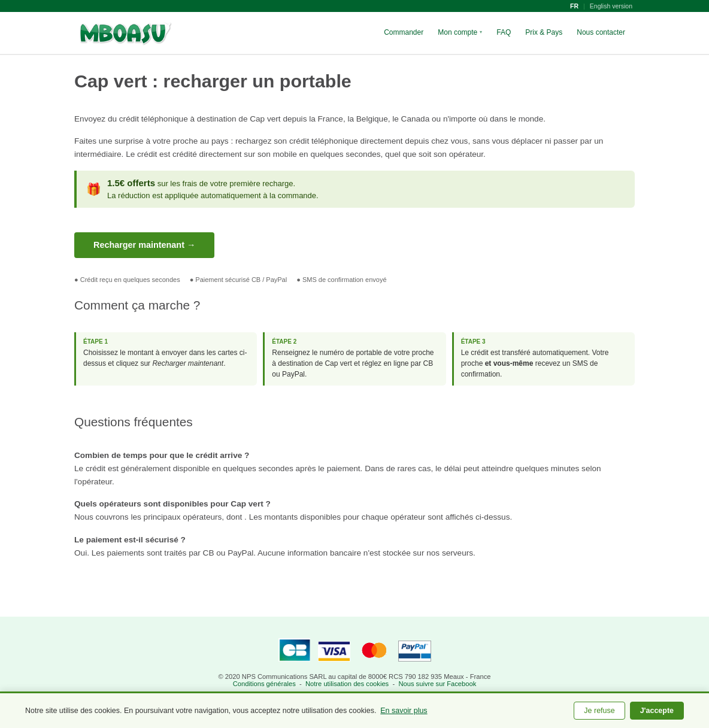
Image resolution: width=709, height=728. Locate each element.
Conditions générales (264, 684)
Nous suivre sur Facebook (437, 684)
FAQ (504, 32)
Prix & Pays (544, 32)
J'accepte (657, 711)
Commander (404, 32)
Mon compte (460, 32)
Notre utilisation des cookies (347, 684)
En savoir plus (404, 711)
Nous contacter (601, 32)
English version (611, 6)
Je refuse (599, 711)
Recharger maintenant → (144, 245)
